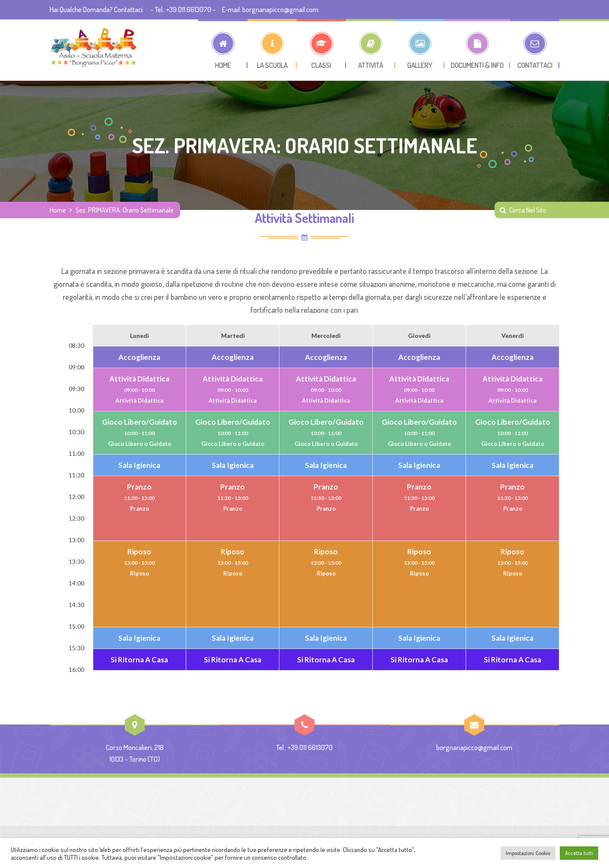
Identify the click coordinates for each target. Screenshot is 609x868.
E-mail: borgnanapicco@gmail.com (270, 9)
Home (58, 210)
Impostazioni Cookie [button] (528, 853)
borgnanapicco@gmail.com (474, 747)
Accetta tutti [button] (579, 853)
